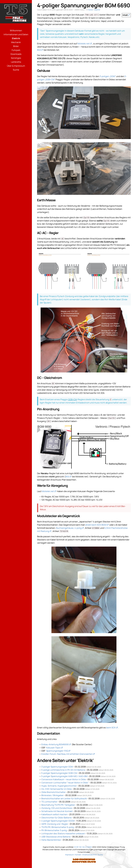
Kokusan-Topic (53, 748)
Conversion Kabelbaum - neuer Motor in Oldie (64, 779)
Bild (39, 50)
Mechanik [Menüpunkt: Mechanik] (16, 42)
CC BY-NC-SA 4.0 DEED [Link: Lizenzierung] (83, 847)
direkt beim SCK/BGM (96, 525)
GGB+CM (73, 399)
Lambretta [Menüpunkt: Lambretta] (16, 62)
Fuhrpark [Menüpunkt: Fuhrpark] (16, 50)
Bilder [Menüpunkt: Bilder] (16, 46)
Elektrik (97, 10)
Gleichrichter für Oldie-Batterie (56, 818)
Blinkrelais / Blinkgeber (52, 795)
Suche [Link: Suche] (100, 855)
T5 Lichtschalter (49, 802)
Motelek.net (84, 44)
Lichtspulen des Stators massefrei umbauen (63, 833)
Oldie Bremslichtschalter (53, 792)
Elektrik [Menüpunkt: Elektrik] (16, 38)
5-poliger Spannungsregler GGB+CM (59, 773)
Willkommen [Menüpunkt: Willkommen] (16, 30)
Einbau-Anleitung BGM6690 (55, 744)
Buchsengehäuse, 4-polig (69, 528)
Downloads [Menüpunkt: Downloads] (16, 54)
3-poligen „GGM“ (108, 76)
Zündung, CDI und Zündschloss (57, 808)
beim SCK (111, 728)
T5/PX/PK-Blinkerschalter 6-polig (58, 827)
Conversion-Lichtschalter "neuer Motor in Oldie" (65, 783)
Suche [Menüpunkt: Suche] (16, 70)
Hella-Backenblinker (51, 840)
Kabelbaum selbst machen (54, 814)
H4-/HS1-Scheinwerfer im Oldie (57, 789)
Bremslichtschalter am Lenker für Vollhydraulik (64, 798)
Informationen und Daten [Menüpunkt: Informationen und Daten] (16, 34)
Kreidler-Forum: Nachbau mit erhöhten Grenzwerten (67, 754)
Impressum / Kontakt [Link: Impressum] (73, 855)
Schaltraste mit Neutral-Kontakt (57, 811)
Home (90, 10)
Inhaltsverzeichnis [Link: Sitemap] (89, 855)
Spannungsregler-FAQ (57, 751)
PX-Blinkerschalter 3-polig (54, 830)
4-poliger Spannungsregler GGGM (58, 821)
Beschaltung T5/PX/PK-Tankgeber (58, 805)
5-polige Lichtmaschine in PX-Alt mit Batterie (63, 770)
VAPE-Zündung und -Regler (55, 824)
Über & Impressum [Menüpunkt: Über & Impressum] (16, 66)
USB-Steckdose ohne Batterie (56, 837)
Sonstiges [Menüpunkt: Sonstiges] (16, 58)
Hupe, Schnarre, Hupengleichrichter (59, 786)
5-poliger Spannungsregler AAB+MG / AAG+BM (64, 776)
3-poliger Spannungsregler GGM (57, 767)
